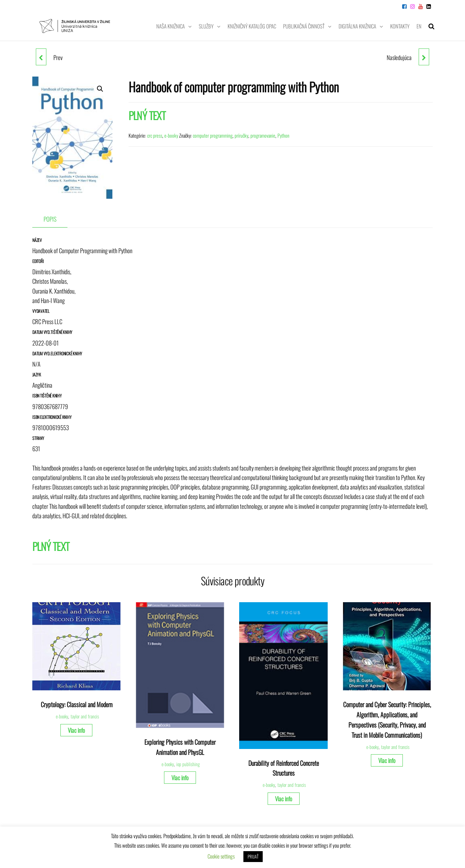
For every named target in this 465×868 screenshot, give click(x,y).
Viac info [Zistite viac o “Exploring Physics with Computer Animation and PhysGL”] (180, 778)
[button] (100, 89)
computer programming (213, 135)
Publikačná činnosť (304, 26)
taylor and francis (85, 716)
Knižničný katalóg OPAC (252, 26)
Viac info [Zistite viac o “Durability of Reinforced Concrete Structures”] (284, 799)
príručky (241, 135)
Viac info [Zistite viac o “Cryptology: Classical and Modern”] (76, 730)
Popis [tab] (50, 219)
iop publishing (188, 764)
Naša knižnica (171, 26)
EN (419, 26)
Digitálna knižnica (357, 26)
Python (283, 135)
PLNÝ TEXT (147, 115)
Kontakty (400, 26)
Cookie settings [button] (221, 856)
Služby (206, 26)
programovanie (263, 135)
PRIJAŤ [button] (253, 856)
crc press (155, 135)
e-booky (171, 135)
